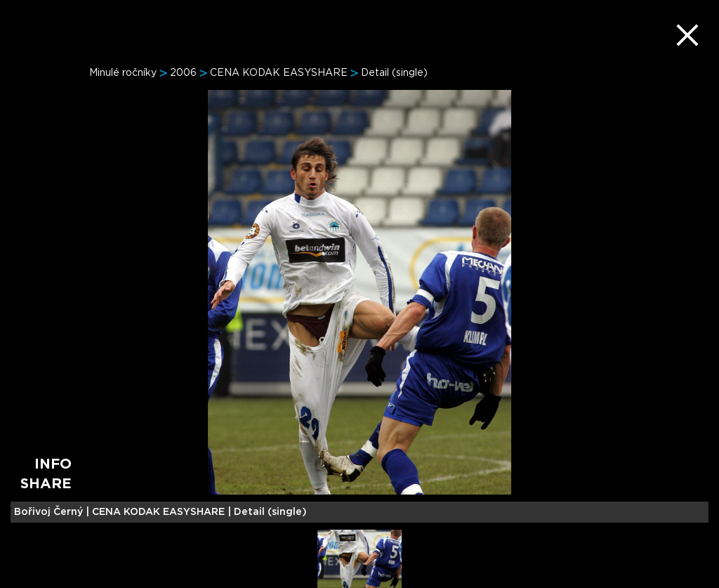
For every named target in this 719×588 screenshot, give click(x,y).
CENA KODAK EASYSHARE (279, 73)
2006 (183, 73)
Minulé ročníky (123, 73)
